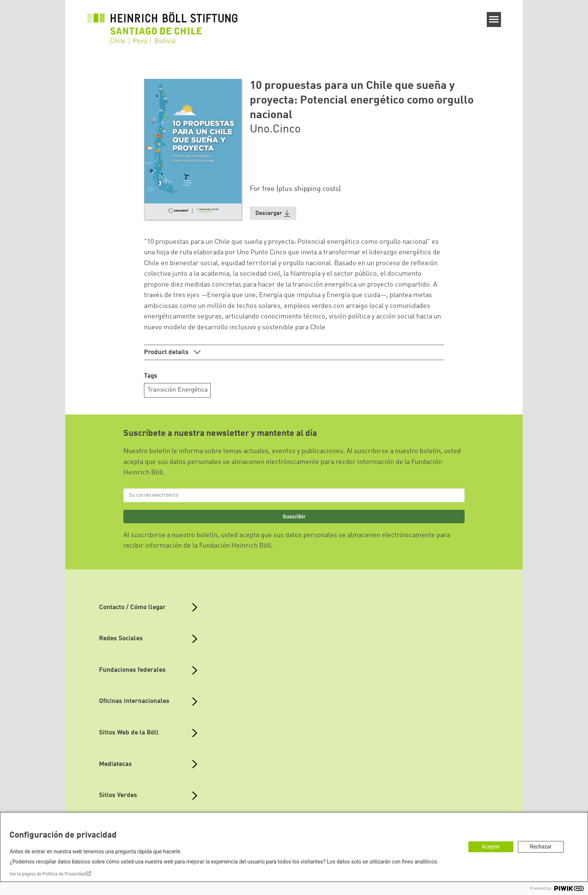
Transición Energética (178, 390)
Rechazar (541, 847)
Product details (167, 352)
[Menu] (494, 20)
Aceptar (491, 847)
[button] (273, 213)
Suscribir (294, 517)
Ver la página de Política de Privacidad (47, 874)
